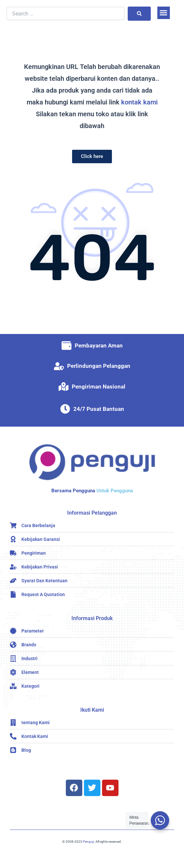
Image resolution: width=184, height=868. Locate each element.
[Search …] (66, 13)
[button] (164, 13)
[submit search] (139, 14)
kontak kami (139, 102)
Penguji (88, 842)
